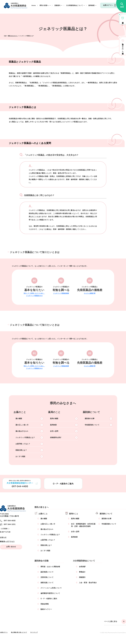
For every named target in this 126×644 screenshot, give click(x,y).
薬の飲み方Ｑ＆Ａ (22, 431)
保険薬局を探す (56, 437)
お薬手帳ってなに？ (23, 444)
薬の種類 (19, 419)
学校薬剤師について (92, 425)
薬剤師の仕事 (90, 419)
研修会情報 (123, 21)
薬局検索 (91, 5)
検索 (121, 6)
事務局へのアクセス (7, 542)
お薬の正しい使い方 (48, 524)
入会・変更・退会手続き (88, 583)
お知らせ (3, 537)
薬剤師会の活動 (41, 561)
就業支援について (47, 583)
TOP (5, 36)
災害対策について (47, 577)
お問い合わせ (11, 547)
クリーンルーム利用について (51, 588)
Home (34, 5)
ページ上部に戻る (111, 621)
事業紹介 (82, 572)
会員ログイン (108, 5)
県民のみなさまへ (13, 36)
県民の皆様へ (44, 5)
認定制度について (47, 572)
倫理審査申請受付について (50, 593)
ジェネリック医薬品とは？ (25, 437)
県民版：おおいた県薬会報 (50, 567)
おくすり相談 (20, 456)
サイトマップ (34, 632)
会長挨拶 (82, 567)
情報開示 (82, 577)
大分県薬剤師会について (74, 5)
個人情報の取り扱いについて (19, 632)
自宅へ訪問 (54, 431)
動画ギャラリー (46, 609)
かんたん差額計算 (90, 293)
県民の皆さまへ (41, 507)
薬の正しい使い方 (22, 425)
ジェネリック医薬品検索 (61, 293)
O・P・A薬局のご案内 (49, 599)
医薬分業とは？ (21, 450)
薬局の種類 (54, 419)
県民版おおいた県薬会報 (123, 47)
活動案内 (57, 5)
